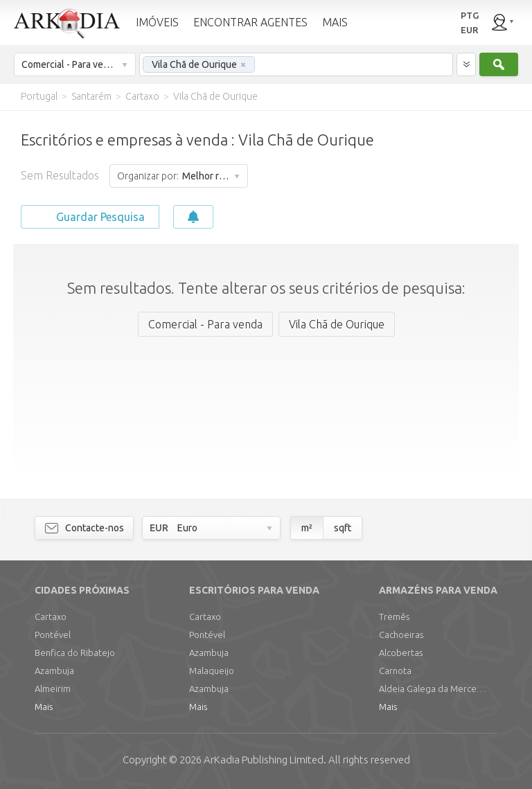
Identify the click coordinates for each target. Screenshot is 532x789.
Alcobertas (401, 653)
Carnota (395, 671)
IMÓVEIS (157, 22)
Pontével (53, 635)
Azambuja (54, 671)
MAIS (335, 22)
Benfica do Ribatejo (75, 653)
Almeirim (53, 689)
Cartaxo (51, 617)
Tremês (394, 617)
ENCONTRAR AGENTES (250, 22)
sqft (343, 528)
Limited (264, 760)
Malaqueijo (212, 671)
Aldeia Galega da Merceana (434, 689)
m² (307, 528)
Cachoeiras (401, 635)
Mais (44, 707)
